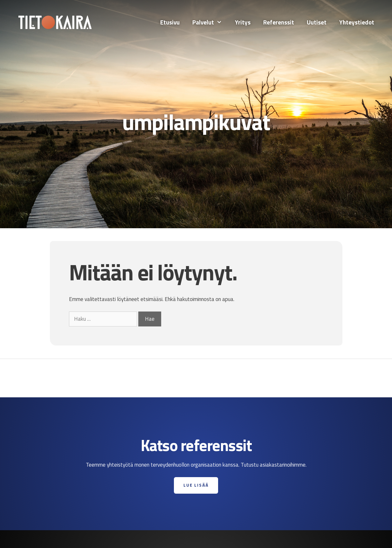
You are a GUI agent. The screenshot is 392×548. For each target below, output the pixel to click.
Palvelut (210, 22)
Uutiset (317, 22)
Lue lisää (196, 485)
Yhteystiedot (357, 22)
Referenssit (279, 22)
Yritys (243, 22)
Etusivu (170, 22)
